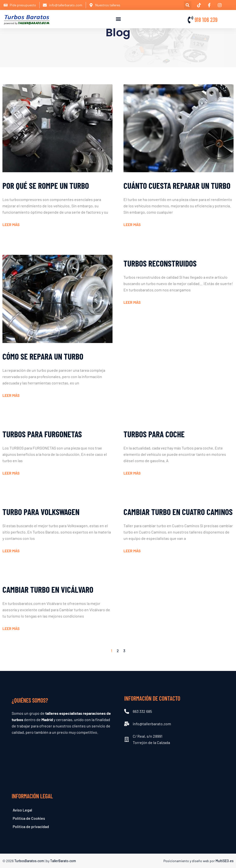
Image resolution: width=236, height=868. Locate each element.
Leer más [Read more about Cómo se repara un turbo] (11, 395)
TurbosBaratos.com (29, 861)
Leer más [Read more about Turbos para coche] (132, 473)
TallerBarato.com (63, 861)
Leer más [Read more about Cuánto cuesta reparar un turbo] (132, 224)
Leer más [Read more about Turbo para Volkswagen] (11, 551)
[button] (188, 5)
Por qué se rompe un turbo (46, 186)
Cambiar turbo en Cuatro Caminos (178, 512)
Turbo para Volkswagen (41, 512)
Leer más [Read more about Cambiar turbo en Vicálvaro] (11, 628)
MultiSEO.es (225, 861)
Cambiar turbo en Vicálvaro (48, 589)
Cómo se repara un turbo (43, 356)
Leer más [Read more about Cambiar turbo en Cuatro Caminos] (132, 551)
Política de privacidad (31, 826)
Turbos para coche (154, 434)
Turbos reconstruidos (160, 263)
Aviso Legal (22, 810)
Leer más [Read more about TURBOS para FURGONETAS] (11, 473)
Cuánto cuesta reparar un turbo (177, 186)
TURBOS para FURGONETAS (42, 434)
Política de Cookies (29, 818)
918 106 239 (206, 20)
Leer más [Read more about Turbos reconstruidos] (132, 302)
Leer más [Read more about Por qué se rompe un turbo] (11, 224)
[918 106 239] (190, 20)
